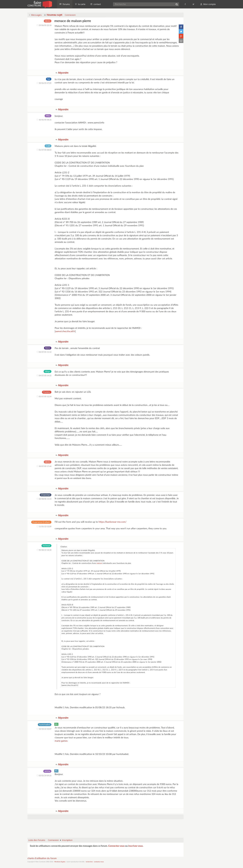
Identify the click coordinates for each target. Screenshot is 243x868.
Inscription (67, 840)
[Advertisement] (105, 827)
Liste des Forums (37, 840)
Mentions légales (60, 862)
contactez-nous (99, 862)
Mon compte (208, 4)
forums (65, 4)
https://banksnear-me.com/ (112, 522)
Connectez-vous (116, 846)
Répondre (62, 73)
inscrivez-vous (135, 846)
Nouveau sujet (53, 15)
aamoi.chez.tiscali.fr (65, 331)
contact (96, 4)
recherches (89, 862)
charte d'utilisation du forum (42, 858)
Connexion (70, 15)
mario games (61, 741)
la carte (80, 4)
